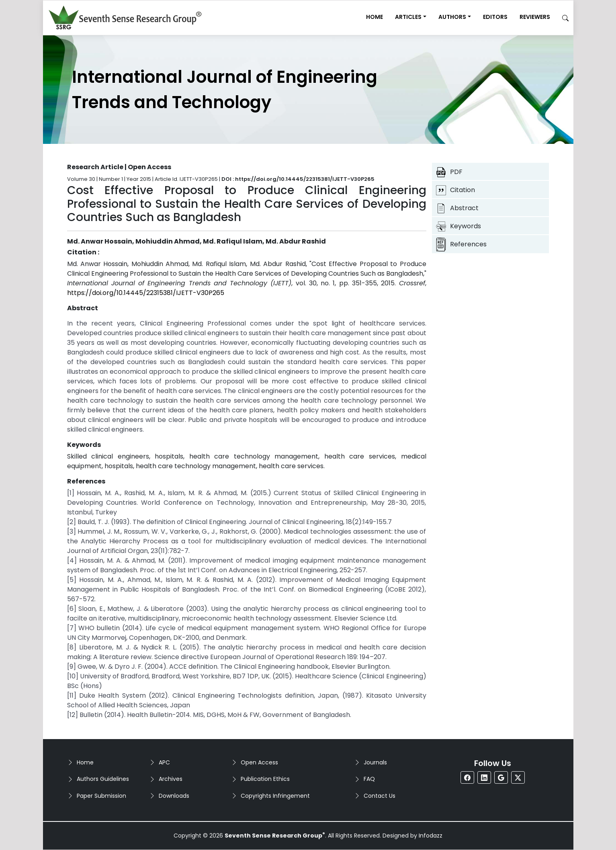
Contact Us (380, 796)
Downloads (174, 796)
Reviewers (535, 17)
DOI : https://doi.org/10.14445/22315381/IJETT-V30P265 (298, 179)
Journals (375, 762)
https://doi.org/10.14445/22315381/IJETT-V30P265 (146, 293)
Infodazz (431, 836)
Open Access (259, 762)
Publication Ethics (265, 779)
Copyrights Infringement (275, 796)
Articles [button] (408, 17)
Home (375, 17)
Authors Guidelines (103, 779)
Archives (171, 779)
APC (164, 762)
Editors (495, 17)
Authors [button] (452, 17)
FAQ (369, 779)
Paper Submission (101, 796)
